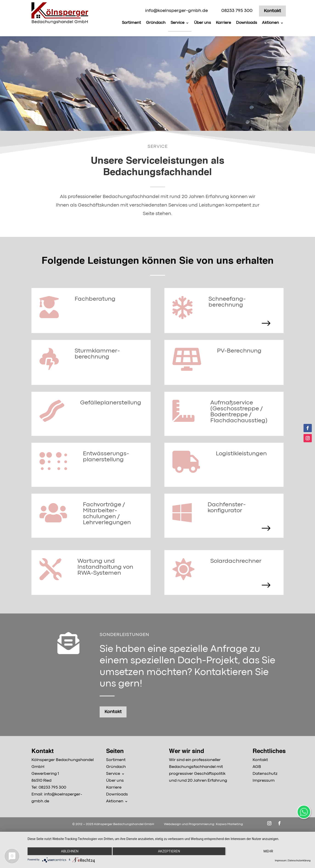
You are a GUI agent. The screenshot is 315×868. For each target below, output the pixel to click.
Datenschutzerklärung (299, 861)
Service (177, 23)
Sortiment (131, 23)
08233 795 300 (237, 11)
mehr (268, 851)
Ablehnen (70, 851)
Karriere (223, 23)
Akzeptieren (169, 851)
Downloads (246, 23)
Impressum (281, 861)
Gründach (156, 23)
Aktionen (270, 23)
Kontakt (272, 11)
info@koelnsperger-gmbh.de (176, 11)
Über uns (202, 23)
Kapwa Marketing (229, 824)
